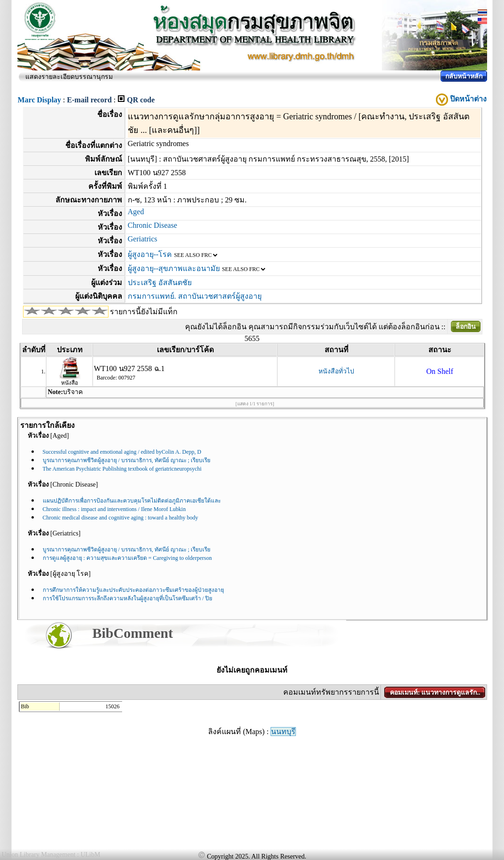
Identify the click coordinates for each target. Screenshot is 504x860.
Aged (136, 212)
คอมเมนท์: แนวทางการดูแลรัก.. (435, 693)
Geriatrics (143, 239)
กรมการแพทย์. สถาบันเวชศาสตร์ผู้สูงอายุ (195, 296)
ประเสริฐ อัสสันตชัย (160, 283)
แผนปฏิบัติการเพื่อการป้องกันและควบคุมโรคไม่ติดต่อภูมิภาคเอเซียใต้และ (132, 501)
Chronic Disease (152, 225)
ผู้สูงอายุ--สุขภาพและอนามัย (174, 268)
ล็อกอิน (466, 327)
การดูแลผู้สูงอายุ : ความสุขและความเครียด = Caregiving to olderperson (127, 558)
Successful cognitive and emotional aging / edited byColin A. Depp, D (122, 452)
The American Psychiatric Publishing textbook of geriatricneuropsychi (122, 469)
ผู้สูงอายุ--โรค (150, 254)
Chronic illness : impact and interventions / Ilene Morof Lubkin (114, 509)
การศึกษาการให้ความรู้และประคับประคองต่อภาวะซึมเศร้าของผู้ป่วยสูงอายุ (133, 590)
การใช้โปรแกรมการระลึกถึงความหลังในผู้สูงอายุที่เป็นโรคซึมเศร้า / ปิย (128, 598)
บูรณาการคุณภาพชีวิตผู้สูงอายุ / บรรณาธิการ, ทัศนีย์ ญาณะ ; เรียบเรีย (127, 460)
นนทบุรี (283, 732)
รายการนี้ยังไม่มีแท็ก (144, 312)
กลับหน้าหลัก (464, 76)
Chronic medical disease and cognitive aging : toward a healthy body (120, 518)
